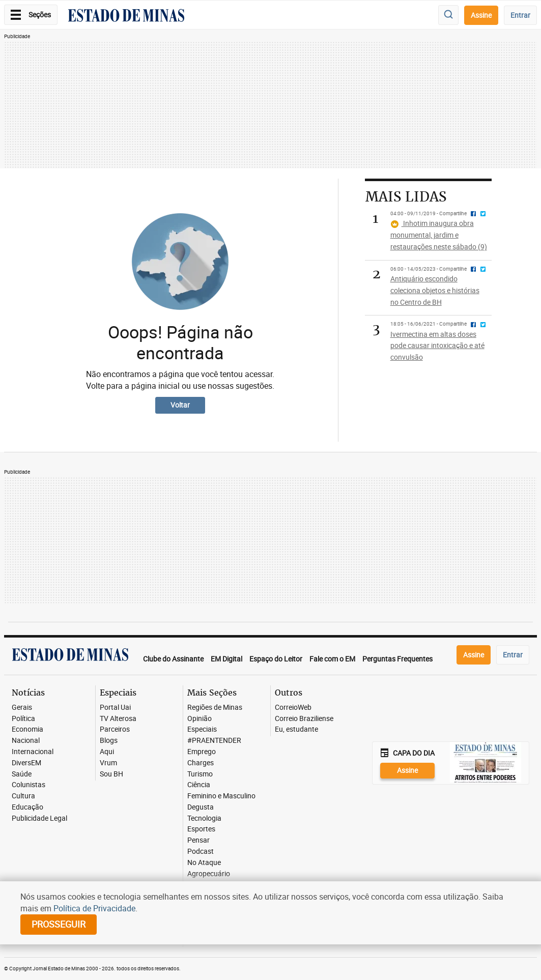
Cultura (23, 796)
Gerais (22, 708)
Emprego (202, 752)
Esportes (201, 829)
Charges (201, 763)
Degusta (201, 807)
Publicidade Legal (39, 818)
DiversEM (26, 763)
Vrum (108, 763)
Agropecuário (209, 874)
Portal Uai (115, 708)
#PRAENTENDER (214, 741)
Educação (27, 807)
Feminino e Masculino (221, 796)
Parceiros (115, 729)
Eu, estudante (296, 729)
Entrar (520, 15)
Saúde (22, 774)
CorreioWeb (293, 708)
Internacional (33, 752)
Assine (481, 15)
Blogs (109, 741)
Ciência (199, 785)
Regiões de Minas (215, 708)
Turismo (200, 774)
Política (23, 719)
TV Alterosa (118, 719)
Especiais (202, 729)
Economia (27, 729)
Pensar (198, 840)
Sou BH (111, 774)
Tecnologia (204, 818)
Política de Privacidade (94, 908)
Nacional (26, 741)
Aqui (107, 752)
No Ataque (204, 863)
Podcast (201, 852)
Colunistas (29, 785)
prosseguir (59, 924)
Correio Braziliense (304, 719)
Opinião (200, 719)
